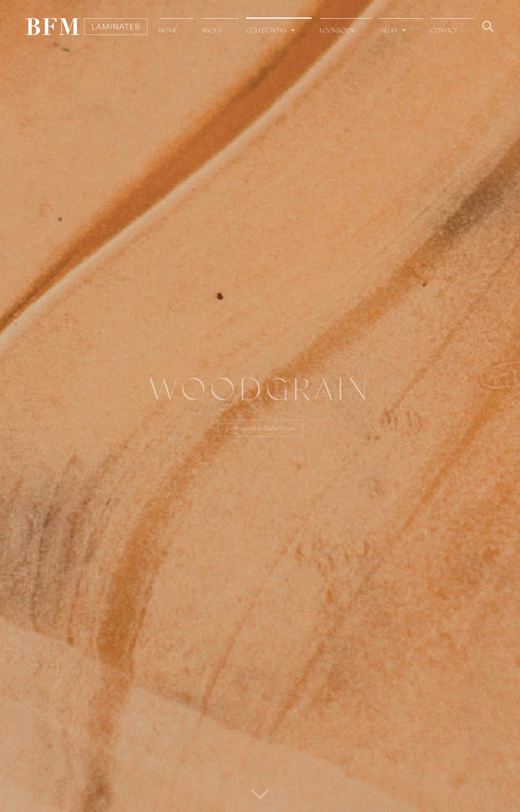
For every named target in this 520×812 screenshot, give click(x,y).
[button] (279, 26)
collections (266, 31)
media (388, 31)
